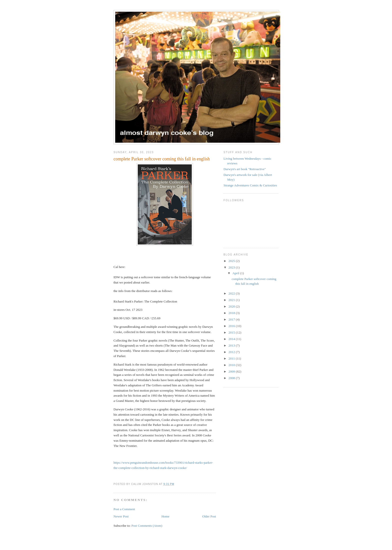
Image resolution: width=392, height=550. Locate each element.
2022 (232, 293)
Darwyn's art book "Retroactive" (245, 169)
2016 (232, 326)
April (236, 273)
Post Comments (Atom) (147, 526)
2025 (232, 261)
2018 (232, 313)
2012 (232, 352)
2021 (232, 300)
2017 (232, 319)
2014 (232, 339)
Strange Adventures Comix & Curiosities (250, 185)
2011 (232, 358)
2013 (232, 345)
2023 (232, 267)
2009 (232, 371)
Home (165, 516)
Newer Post (121, 516)
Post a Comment (124, 509)
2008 (232, 378)
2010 (232, 365)
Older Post (209, 516)
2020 (232, 306)
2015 (232, 332)
